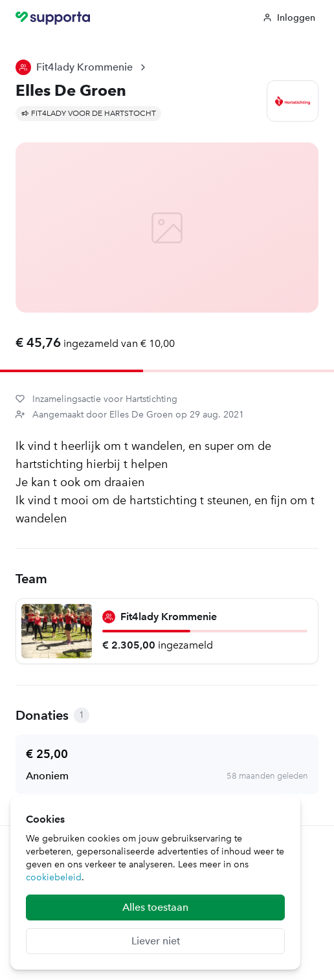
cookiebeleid (54, 877)
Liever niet (156, 941)
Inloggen (289, 18)
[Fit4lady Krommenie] (167, 631)
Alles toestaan (155, 907)
